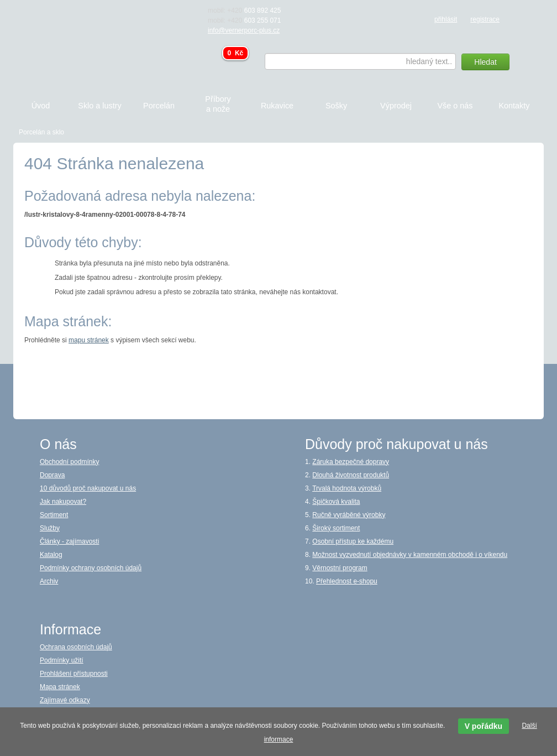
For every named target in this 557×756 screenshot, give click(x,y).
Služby (50, 528)
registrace (485, 19)
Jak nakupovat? (63, 502)
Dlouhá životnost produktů (351, 475)
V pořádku (484, 726)
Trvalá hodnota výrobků (347, 488)
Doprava (52, 475)
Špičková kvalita (336, 502)
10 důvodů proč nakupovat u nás (88, 488)
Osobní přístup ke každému (353, 541)
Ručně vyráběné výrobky (349, 515)
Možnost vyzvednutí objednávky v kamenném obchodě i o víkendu (410, 555)
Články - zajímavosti (69, 541)
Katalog (51, 555)
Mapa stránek (60, 687)
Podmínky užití (62, 660)
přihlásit (446, 19)
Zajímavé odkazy (65, 700)
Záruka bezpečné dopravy (351, 462)
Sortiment (54, 515)
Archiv (49, 581)
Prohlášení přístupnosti (74, 674)
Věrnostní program (340, 568)
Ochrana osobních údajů (76, 647)
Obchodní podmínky (69, 462)
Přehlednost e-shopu (347, 581)
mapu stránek (89, 340)
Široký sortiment (336, 528)
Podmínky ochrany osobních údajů (91, 568)
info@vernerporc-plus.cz (244, 30)
